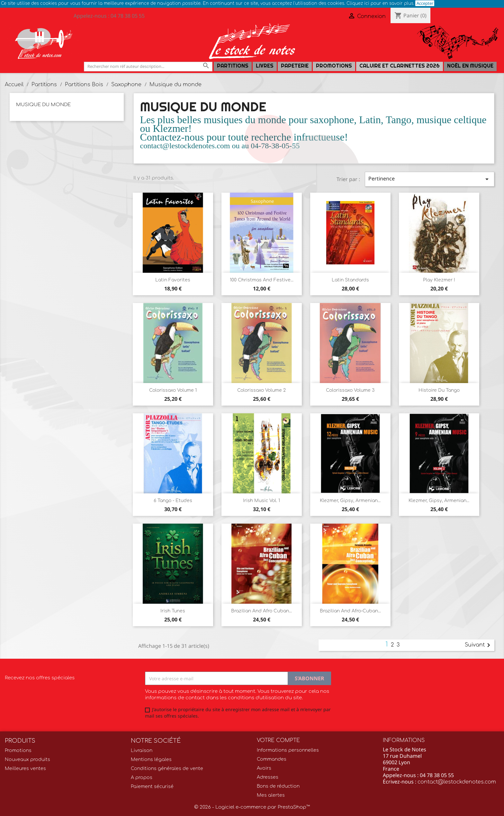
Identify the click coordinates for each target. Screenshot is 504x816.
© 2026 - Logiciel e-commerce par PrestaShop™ (252, 807)
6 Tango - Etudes (173, 501)
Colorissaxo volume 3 (350, 390)
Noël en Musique (470, 66)
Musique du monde (43, 105)
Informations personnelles (288, 750)
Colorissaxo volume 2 (261, 390)
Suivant (479, 645)
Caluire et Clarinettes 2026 (400, 66)
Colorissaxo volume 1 (173, 390)
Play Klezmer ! (439, 280)
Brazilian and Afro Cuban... (261, 611)
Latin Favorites (173, 280)
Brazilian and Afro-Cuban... (350, 611)
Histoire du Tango (439, 390)
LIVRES (265, 66)
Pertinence (430, 179)
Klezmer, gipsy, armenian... (439, 501)
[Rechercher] (148, 66)
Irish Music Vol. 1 (261, 501)
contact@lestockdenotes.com (457, 782)
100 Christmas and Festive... (262, 280)
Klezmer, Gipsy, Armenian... (350, 501)
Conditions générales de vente (167, 769)
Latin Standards (350, 280)
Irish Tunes (173, 611)
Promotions (334, 66)
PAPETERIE (295, 66)
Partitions (233, 66)
